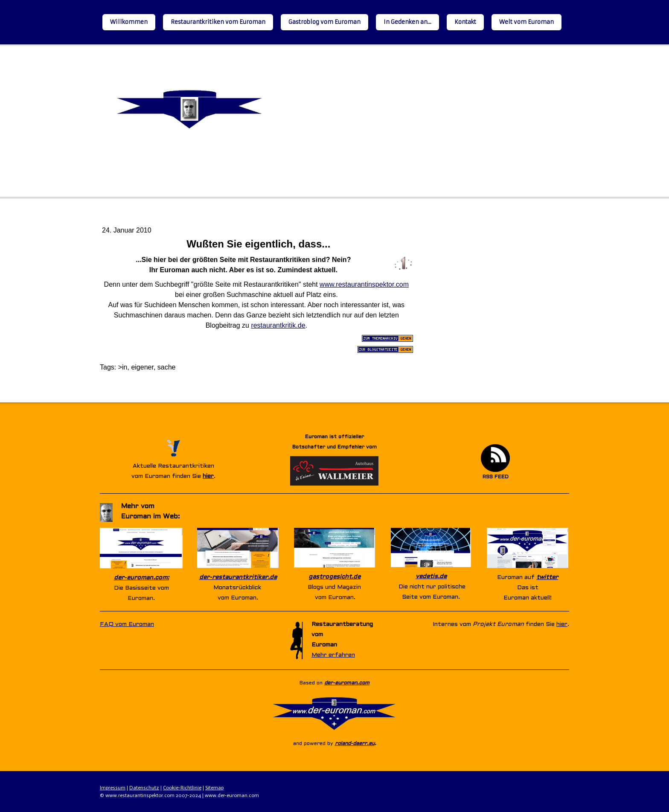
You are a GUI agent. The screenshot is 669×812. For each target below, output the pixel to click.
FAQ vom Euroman (127, 624)
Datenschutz (144, 788)
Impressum (113, 788)
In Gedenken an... (407, 22)
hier (208, 476)
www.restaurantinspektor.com (364, 284)
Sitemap (214, 788)
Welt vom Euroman (526, 22)
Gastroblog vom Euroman (324, 22)
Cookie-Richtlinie (182, 788)
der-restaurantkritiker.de (238, 578)
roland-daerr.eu (355, 744)
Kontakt (465, 22)
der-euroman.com (347, 683)
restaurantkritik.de (278, 325)
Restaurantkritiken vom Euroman (218, 22)
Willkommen (129, 22)
